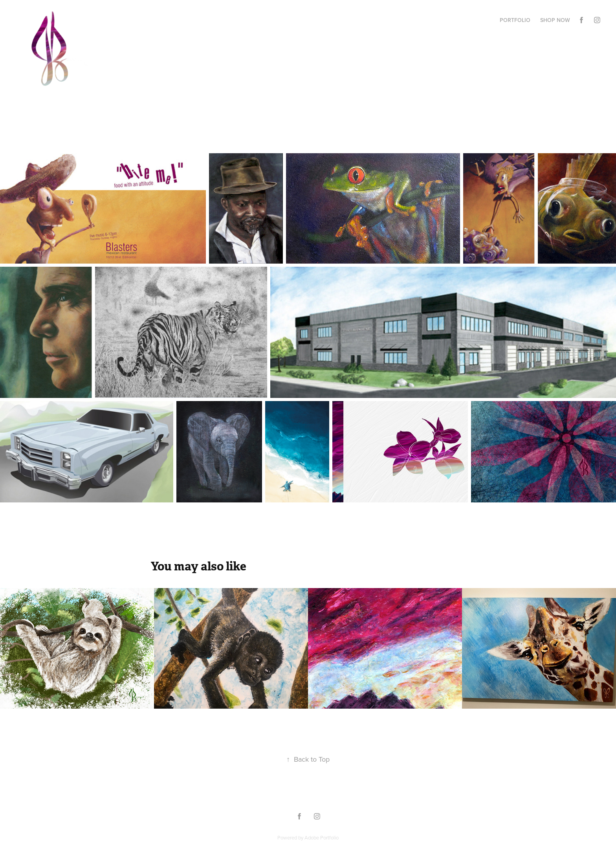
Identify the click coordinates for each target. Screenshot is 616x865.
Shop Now (555, 20)
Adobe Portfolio (322, 838)
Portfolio (515, 20)
